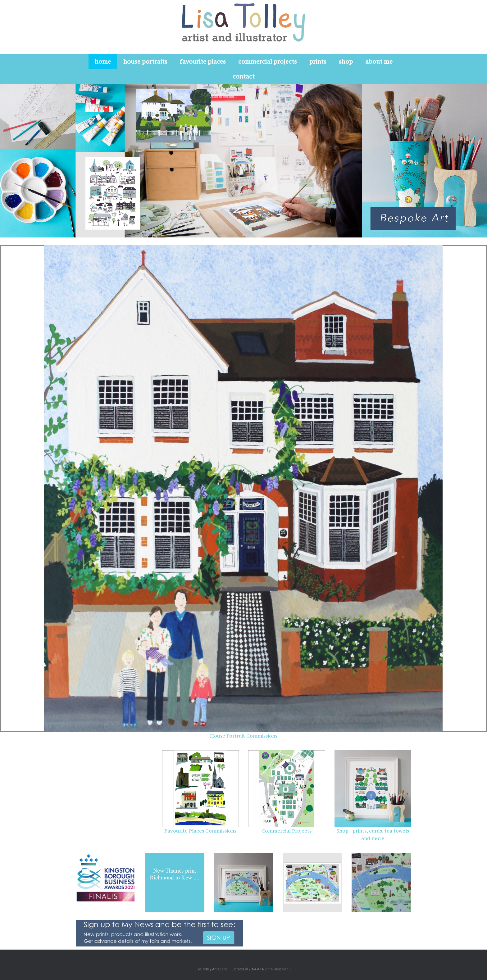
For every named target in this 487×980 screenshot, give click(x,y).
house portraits (145, 61)
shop (346, 61)
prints (318, 61)
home (103, 61)
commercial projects (268, 61)
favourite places (203, 61)
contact (244, 76)
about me (379, 61)
